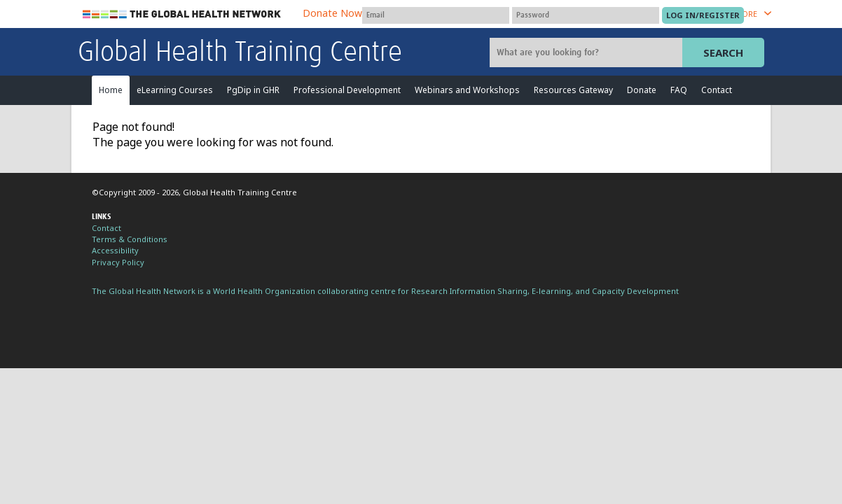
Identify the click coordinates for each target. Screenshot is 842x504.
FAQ (679, 90)
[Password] (586, 15)
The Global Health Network (182, 14)
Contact (717, 90)
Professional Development (347, 90)
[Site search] (588, 52)
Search (723, 52)
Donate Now (332, 13)
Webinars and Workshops (467, 90)
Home (111, 90)
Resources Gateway (573, 90)
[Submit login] (703, 15)
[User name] (436, 15)
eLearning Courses (175, 90)
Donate (642, 90)
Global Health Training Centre (240, 53)
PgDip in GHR (253, 90)
